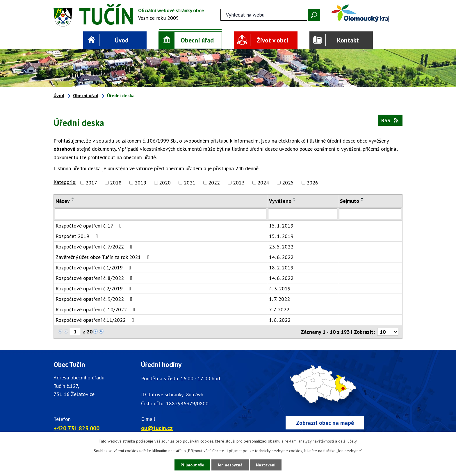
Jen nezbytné (230, 465)
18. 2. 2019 (281, 268)
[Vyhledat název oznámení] (160, 214)
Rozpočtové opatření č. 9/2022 (95, 299)
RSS (390, 120)
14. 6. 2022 (281, 257)
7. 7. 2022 (279, 309)
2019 (140, 183)
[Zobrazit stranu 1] (75, 332)
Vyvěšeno (280, 201)
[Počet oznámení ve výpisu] (388, 332)
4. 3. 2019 (280, 288)
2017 (91, 183)
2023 (239, 183)
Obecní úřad (197, 40)
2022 (214, 183)
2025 (288, 183)
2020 (165, 183)
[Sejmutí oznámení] (370, 214)
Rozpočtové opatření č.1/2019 (95, 268)
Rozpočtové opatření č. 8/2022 (95, 278)
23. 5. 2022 (281, 247)
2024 (263, 183)
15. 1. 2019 (281, 226)
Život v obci (272, 40)
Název (63, 201)
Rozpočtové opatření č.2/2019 (95, 288)
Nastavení (266, 465)
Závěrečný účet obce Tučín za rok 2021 (104, 257)
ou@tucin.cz (157, 428)
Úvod (122, 40)
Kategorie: (65, 182)
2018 (116, 183)
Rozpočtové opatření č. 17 (90, 226)
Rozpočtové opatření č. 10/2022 (97, 309)
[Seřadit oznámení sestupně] (73, 200)
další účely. (348, 441)
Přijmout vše (192, 465)
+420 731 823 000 (76, 428)
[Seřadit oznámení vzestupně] (73, 198)
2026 (312, 183)
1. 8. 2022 (280, 320)
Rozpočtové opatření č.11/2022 (96, 320)
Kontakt (348, 40)
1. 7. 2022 (279, 299)
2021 (190, 183)
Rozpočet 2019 (78, 236)
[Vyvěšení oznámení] (303, 214)
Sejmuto (350, 201)
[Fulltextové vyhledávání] (264, 15)
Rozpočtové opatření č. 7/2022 (95, 247)
